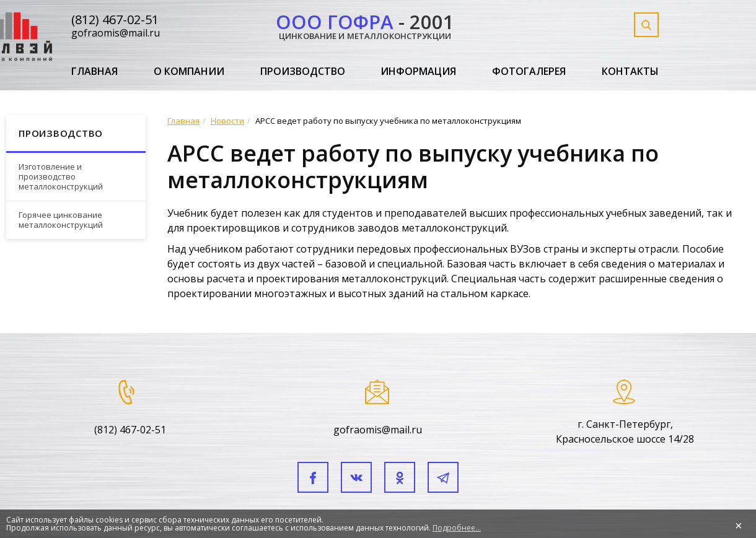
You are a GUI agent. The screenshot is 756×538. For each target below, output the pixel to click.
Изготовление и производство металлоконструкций (61, 176)
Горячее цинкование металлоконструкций (61, 220)
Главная (94, 72)
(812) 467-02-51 (115, 20)
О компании (189, 72)
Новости (227, 121)
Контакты (630, 72)
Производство (303, 72)
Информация (418, 72)
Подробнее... (457, 528)
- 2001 (365, 24)
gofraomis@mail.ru (116, 33)
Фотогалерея (529, 72)
